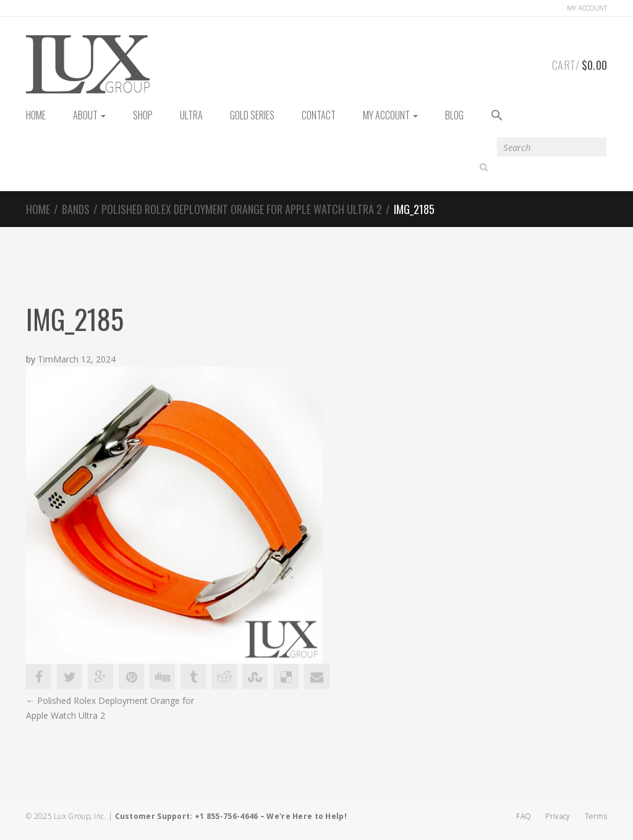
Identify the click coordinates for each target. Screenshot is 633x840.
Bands (76, 209)
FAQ (524, 816)
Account (587, 8)
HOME (36, 115)
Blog (454, 115)
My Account (390, 115)
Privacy (558, 816)
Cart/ (580, 63)
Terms (596, 816)
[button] (497, 116)
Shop (143, 115)
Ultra (191, 115)
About (89, 115)
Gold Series (252, 115)
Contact (319, 115)
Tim (45, 360)
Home (38, 209)
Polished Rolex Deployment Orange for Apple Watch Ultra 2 (242, 209)
